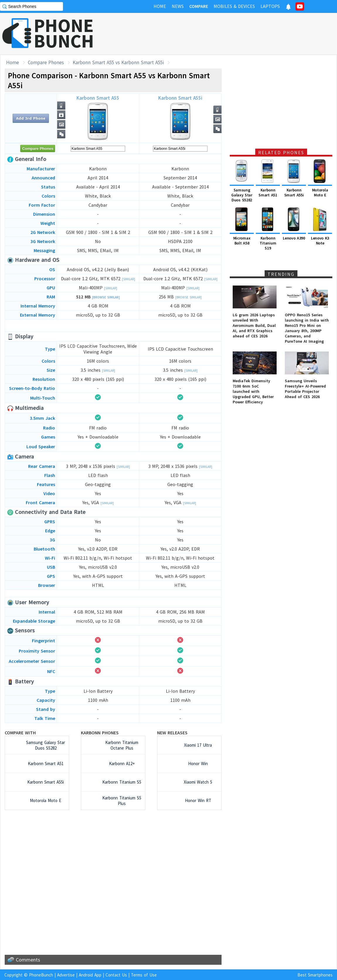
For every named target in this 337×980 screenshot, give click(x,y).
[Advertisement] (113, 882)
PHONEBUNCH (64, 33)
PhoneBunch (41, 975)
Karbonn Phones (100, 733)
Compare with (20, 733)
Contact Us (116, 975)
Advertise (66, 975)
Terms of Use (144, 975)
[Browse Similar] (106, 297)
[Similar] (128, 279)
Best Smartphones (315, 975)
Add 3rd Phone (31, 118)
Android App (90, 975)
